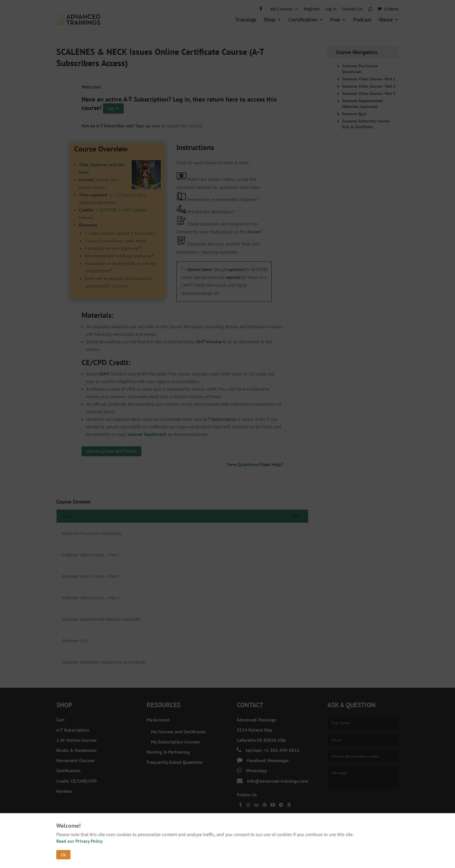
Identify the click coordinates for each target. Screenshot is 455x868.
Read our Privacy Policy (80, 841)
